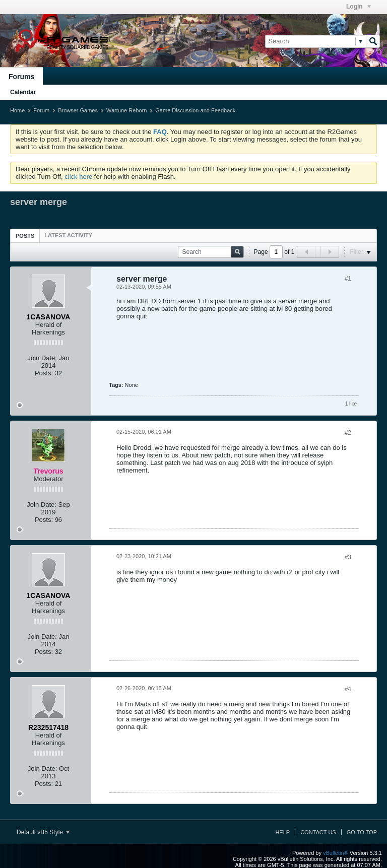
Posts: (44, 373)
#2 (348, 433)
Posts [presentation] (25, 236)
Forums (21, 77)
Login (359, 7)
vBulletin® (336, 853)
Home (17, 110)
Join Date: (42, 358)
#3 (348, 557)
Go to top (362, 832)
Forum (41, 110)
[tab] (25, 236)
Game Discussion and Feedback (195, 110)
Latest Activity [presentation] (68, 235)
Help (282, 832)
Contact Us (318, 832)
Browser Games (78, 110)
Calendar (23, 92)
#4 (348, 689)
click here (78, 177)
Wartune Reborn (126, 110)
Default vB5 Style (43, 832)
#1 (348, 279)
